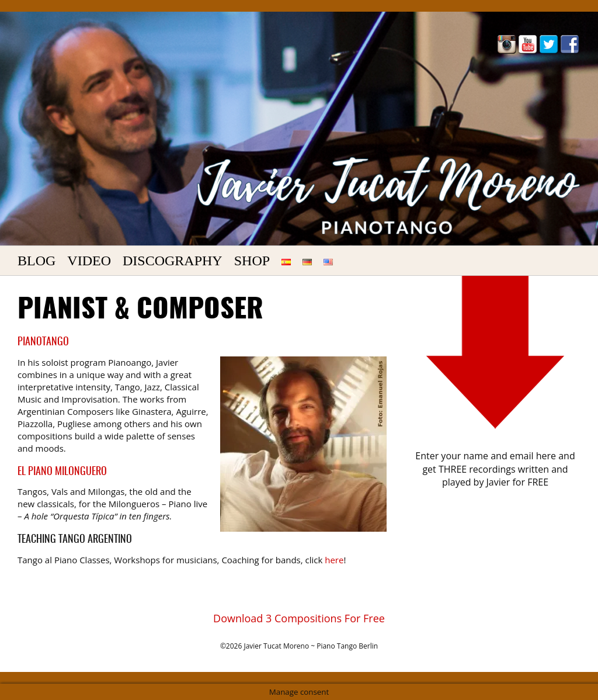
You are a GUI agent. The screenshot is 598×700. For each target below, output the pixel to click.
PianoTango (43, 342)
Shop (252, 261)
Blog (36, 261)
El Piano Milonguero (62, 472)
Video (89, 261)
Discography (173, 261)
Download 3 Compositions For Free (299, 618)
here (334, 560)
